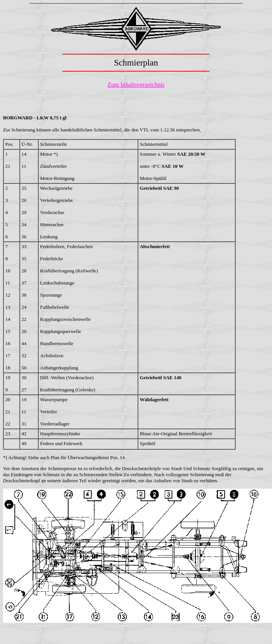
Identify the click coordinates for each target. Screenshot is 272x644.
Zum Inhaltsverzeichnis (136, 85)
